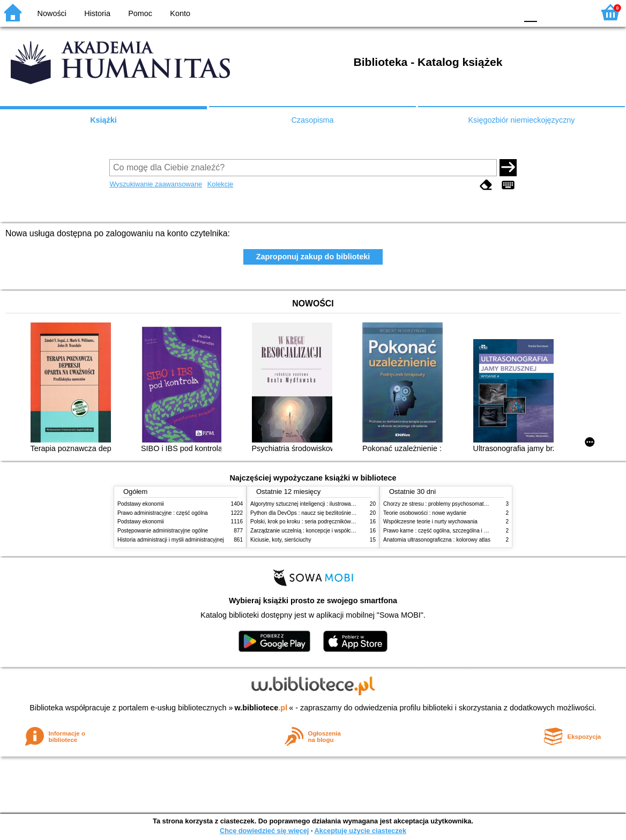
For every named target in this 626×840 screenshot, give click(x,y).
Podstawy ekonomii (141, 504)
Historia (97, 13)
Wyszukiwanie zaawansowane (156, 184)
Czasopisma (312, 120)
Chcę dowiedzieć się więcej (264, 831)
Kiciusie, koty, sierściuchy (281, 540)
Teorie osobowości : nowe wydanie (425, 513)
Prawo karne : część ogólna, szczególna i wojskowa (445, 531)
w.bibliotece (261, 708)
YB (484, 12)
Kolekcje (220, 184)
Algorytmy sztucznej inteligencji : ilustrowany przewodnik (318, 504)
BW (463, 12)
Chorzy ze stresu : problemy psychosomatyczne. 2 (444, 504)
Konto (180, 13)
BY (506, 12)
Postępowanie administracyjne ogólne (163, 531)
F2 (574, 12)
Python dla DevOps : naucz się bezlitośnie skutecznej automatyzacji (331, 513)
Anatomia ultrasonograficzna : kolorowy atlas (437, 540)
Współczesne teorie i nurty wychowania (430, 522)
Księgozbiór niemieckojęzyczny (521, 120)
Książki (103, 120)
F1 (549, 12)
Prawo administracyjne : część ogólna (163, 513)
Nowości (52, 13)
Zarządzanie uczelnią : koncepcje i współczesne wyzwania (320, 531)
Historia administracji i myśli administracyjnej (171, 540)
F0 (530, 12)
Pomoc (140, 13)
